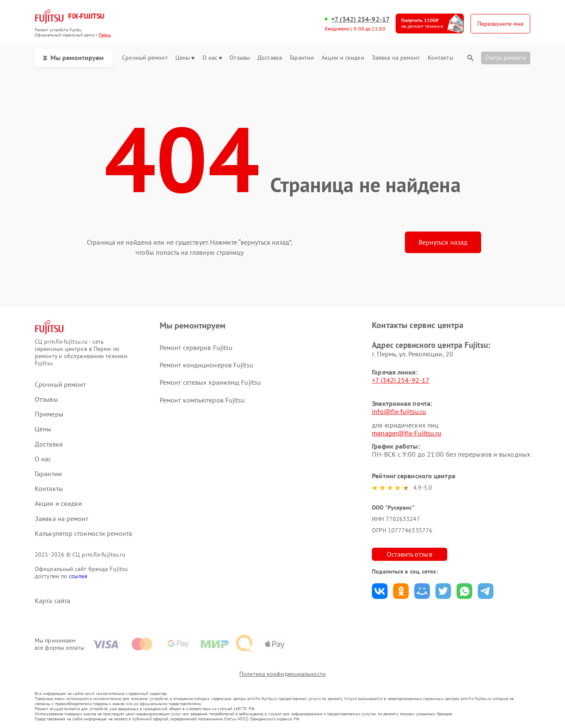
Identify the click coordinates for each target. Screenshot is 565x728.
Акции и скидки (343, 58)
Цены (185, 58)
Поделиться (380, 591)
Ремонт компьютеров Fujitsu (202, 400)
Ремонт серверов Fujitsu (196, 347)
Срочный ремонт (145, 58)
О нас (212, 58)
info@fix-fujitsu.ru (399, 411)
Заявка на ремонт (396, 58)
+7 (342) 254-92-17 (360, 19)
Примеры (49, 414)
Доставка (270, 58)
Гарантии (302, 58)
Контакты (440, 58)
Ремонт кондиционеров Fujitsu (206, 365)
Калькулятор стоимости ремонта (83, 534)
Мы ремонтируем (73, 58)
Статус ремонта (506, 58)
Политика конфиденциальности (282, 674)
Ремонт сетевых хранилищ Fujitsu (210, 382)
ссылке (78, 576)
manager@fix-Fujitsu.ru (407, 433)
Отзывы (240, 58)
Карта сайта (53, 601)
